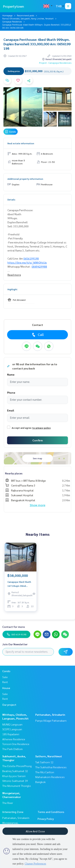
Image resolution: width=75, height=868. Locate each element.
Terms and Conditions (51, 812)
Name (11, 374)
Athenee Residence (14, 739)
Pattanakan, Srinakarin (50, 715)
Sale (5, 677)
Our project (9, 705)
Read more (14, 275)
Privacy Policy (46, 819)
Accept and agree (22, 428)
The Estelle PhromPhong (17, 766)
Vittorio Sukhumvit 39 (15, 781)
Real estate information (21, 143)
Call (37, 335)
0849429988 (39, 266)
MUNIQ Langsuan (12, 724)
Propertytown (14, 6)
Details (11, 199)
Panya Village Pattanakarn (51, 720)
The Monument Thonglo (17, 786)
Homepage (7, 15)
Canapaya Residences (12, 21)
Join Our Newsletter (15, 644)
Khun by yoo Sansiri (14, 776)
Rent (5, 682)
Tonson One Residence (16, 744)
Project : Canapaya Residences (55, 63)
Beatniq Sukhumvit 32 (15, 771)
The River (8, 803)
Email (11, 410)
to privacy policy (41, 428)
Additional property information (25, 179)
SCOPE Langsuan (12, 729)
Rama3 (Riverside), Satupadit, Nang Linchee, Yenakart (28, 18)
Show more (37, 505)
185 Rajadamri (11, 734)
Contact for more (14, 627)
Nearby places (14, 473)
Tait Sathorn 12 (44, 762)
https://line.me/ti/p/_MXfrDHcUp (27, 262)
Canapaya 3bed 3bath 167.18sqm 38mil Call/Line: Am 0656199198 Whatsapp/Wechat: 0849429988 (19, 584)
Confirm (38, 440)
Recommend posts (26, 15)
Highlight (12, 289)
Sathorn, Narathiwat (49, 756)
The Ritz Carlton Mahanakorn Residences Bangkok (50, 777)
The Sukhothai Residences (51, 767)
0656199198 (31, 258)
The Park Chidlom (12, 749)
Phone (11, 392)
